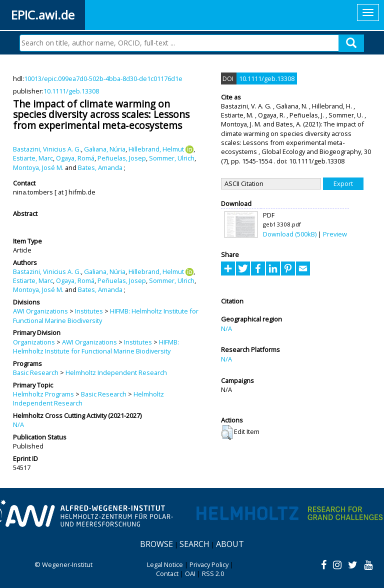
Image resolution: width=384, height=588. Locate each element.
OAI (190, 573)
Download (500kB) (290, 234)
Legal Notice (165, 564)
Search (194, 544)
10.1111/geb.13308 (71, 91)
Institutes (89, 311)
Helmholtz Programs (43, 394)
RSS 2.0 (213, 573)
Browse (156, 544)
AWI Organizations (40, 311)
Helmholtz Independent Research (116, 372)
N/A (18, 424)
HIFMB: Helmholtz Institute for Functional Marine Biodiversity (96, 346)
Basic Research (36, 372)
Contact (167, 573)
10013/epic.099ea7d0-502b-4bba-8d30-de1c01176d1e (103, 78)
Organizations (34, 342)
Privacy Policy (209, 564)
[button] (227, 432)
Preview (335, 234)
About (230, 544)
